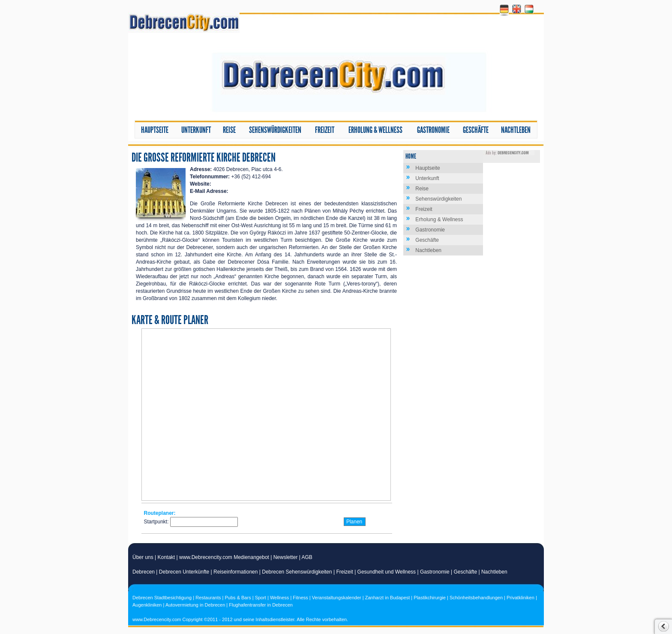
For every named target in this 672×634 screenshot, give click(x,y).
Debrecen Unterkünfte (184, 572)
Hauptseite (155, 130)
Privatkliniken (520, 598)
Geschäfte (476, 130)
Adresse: (201, 169)
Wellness (279, 598)
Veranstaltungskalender (337, 598)
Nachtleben (516, 130)
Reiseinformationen (235, 572)
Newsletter (286, 557)
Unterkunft (196, 130)
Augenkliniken (147, 605)
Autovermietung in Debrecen (195, 605)
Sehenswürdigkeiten (275, 130)
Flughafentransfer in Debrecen (261, 605)
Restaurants (208, 598)
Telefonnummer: (210, 177)
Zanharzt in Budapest (388, 598)
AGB (307, 557)
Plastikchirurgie (430, 598)
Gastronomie (433, 130)
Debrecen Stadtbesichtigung (162, 598)
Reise (229, 130)
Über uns (143, 557)
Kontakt (166, 557)
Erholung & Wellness (375, 130)
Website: (201, 184)
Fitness (300, 598)
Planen (354, 522)
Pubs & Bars (238, 598)
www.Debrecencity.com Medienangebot (224, 557)
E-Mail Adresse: (209, 191)
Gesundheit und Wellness (387, 572)
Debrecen (144, 572)
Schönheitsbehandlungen (476, 598)
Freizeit (325, 130)
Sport (261, 598)
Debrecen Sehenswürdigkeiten (297, 572)
